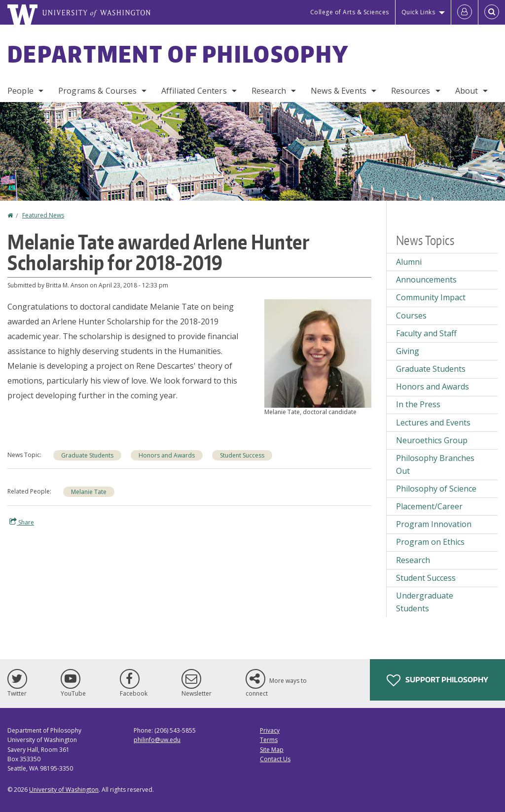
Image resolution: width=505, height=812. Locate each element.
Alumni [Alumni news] (409, 262)
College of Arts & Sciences (350, 12)
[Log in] (465, 12)
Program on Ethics (430, 542)
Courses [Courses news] (411, 316)
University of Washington (64, 790)
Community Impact (431, 297)
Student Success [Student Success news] (242, 455)
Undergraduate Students (425, 602)
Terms (269, 740)
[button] (318, 353)
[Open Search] (492, 12)
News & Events (339, 91)
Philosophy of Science (436, 489)
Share (22, 522)
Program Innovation (434, 524)
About (467, 91)
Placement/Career (429, 506)
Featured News (43, 215)
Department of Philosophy (178, 54)
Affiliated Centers (194, 91)
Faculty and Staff (426, 333)
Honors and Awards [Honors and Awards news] (167, 455)
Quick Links (418, 12)
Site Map (272, 750)
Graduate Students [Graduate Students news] (87, 455)
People (20, 91)
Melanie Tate (89, 492)
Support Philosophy (437, 680)
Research (269, 91)
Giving (408, 351)
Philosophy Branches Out (435, 464)
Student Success (426, 578)
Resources (411, 91)
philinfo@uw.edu (157, 740)
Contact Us (275, 759)
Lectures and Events (433, 423)
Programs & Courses (97, 91)
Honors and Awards (433, 387)
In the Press (418, 404)
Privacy (270, 730)
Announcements (426, 280)
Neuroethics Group (432, 440)
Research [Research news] (413, 560)
